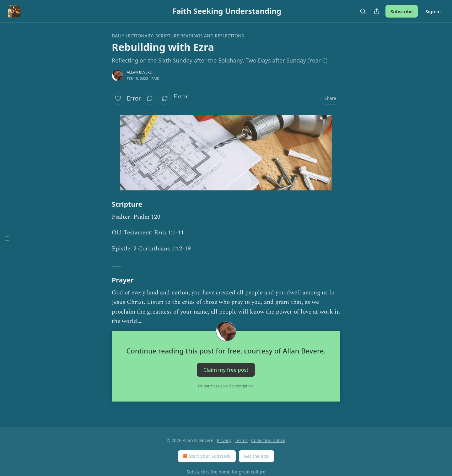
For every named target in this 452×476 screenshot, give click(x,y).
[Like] (118, 98)
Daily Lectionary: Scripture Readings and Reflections (178, 36)
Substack (196, 472)
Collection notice (268, 440)
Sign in (433, 11)
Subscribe (402, 11)
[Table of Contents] (7, 238)
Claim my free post (226, 370)
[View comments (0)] (150, 98)
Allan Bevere (139, 72)
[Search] (363, 11)
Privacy (224, 440)
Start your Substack (206, 456)
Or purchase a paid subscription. (226, 386)
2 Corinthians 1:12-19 (162, 249)
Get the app (256, 456)
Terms (241, 440)
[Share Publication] (377, 11)
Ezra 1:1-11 (169, 233)
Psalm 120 (147, 217)
